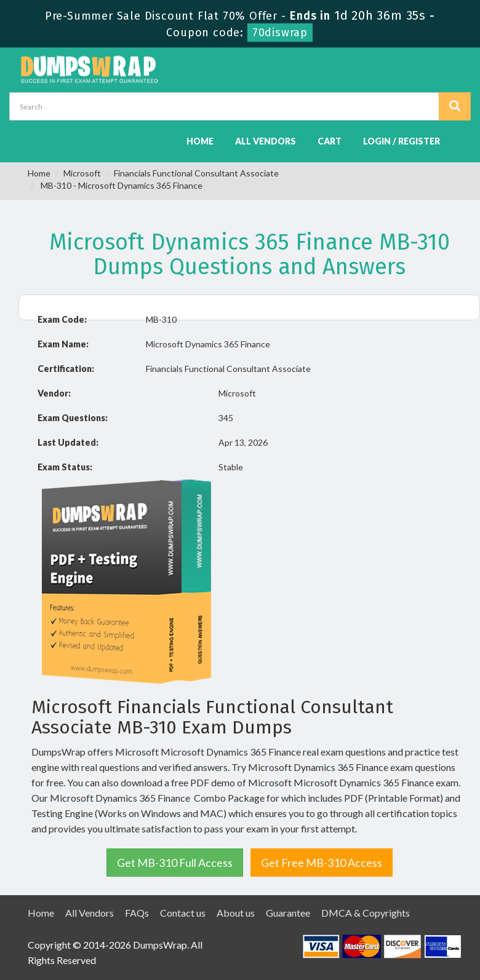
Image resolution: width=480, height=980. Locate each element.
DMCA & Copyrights (366, 913)
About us (236, 913)
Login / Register (402, 141)
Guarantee (288, 913)
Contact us (183, 913)
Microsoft (82, 173)
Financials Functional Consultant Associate (196, 173)
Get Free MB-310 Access (322, 863)
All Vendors (266, 141)
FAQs (137, 913)
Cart (330, 141)
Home (200, 141)
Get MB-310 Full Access (175, 863)
